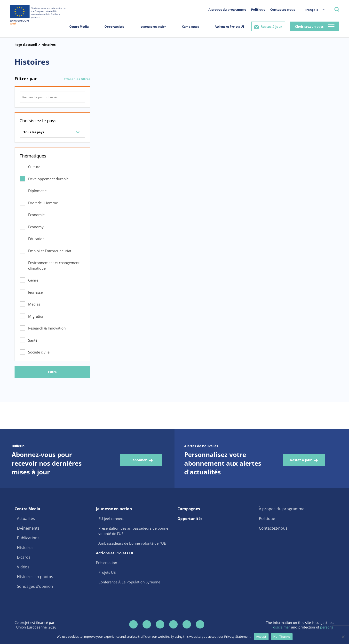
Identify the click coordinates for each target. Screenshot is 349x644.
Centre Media (79, 27)
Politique (258, 9)
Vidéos (23, 567)
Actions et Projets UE (230, 27)
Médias (34, 304)
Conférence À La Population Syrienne (129, 582)
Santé (33, 340)
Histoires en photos (35, 577)
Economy (36, 227)
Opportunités (114, 27)
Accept (261, 637)
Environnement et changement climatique (54, 265)
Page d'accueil (26, 45)
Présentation (107, 563)
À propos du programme (227, 9)
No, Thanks (282, 637)
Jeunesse (35, 292)
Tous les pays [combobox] (34, 132)
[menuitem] (312, 10)
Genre (33, 280)
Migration (36, 316)
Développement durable (48, 179)
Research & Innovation (47, 328)
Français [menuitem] (311, 10)
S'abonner (138, 460)
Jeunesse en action (153, 27)
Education (36, 239)
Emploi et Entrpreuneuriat (50, 251)
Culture (34, 167)
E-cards (24, 557)
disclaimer (282, 627)
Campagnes (190, 27)
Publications (28, 538)
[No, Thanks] (343, 637)
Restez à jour (271, 27)
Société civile (39, 352)
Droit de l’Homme (43, 203)
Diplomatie (37, 191)
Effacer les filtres (77, 79)
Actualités (26, 518)
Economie (36, 215)
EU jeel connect (111, 518)
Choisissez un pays (309, 26)
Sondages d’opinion (35, 586)
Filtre (52, 372)
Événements (28, 528)
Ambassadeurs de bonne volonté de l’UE (132, 543)
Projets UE (107, 572)
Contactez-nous (283, 9)
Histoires (48, 45)
